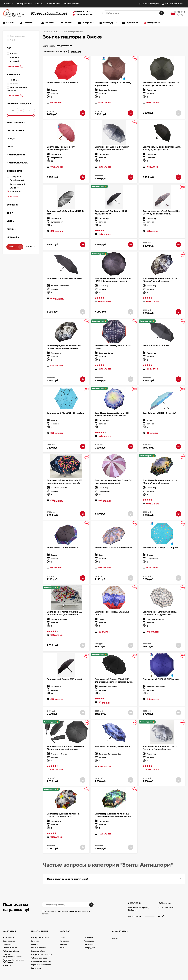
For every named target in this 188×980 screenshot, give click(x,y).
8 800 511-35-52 (134, 903)
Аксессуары (89, 941)
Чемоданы (64, 941)
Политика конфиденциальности (12, 956)
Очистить (30, 247)
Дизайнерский (16, 180)
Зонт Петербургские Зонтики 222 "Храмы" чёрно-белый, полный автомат (64, 348)
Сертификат (89, 944)
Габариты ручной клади (41, 955)
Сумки (62, 938)
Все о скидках (9, 941)
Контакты (7, 965)
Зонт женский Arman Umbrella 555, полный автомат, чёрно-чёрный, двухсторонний (65, 483)
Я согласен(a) (66, 912)
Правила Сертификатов (41, 961)
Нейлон (12, 84)
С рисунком (14, 176)
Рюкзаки (63, 944)
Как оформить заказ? (40, 938)
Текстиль (13, 80)
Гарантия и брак (38, 951)
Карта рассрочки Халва (41, 965)
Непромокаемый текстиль (17, 89)
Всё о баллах (53, 4)
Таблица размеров (39, 958)
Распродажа (89, 948)
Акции (11, 40)
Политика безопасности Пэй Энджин (13, 961)
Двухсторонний (16, 184)
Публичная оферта (11, 951)
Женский (13, 57)
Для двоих (13, 188)
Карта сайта (36, 968)
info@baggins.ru (164, 903)
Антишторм (14, 192)
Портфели (88, 938)
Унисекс (12, 54)
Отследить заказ (10, 948)
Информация (23, 4)
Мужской (13, 61)
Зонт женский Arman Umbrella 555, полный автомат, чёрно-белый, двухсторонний (65, 615)
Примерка (7, 944)
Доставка (35, 941)
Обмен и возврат (38, 948)
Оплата (34, 944)
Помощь (7, 4)
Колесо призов (71, 4)
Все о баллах (8, 938)
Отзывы (39, 4)
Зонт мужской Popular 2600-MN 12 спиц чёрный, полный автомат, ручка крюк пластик (114, 682)
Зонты (56, 32)
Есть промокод (16, 36)
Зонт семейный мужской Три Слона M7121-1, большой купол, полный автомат (113, 281)
